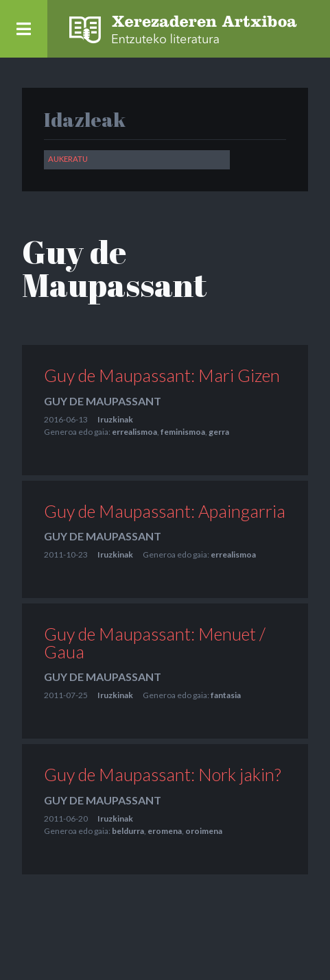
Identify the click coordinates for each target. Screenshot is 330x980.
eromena (165, 832)
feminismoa (183, 432)
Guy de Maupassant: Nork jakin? (163, 776)
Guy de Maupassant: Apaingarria (165, 512)
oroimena (204, 832)
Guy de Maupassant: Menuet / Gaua (155, 644)
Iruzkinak (115, 420)
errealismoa (134, 432)
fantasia (226, 696)
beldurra (128, 832)
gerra (219, 432)
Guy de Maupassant (103, 402)
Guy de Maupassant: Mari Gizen (162, 377)
